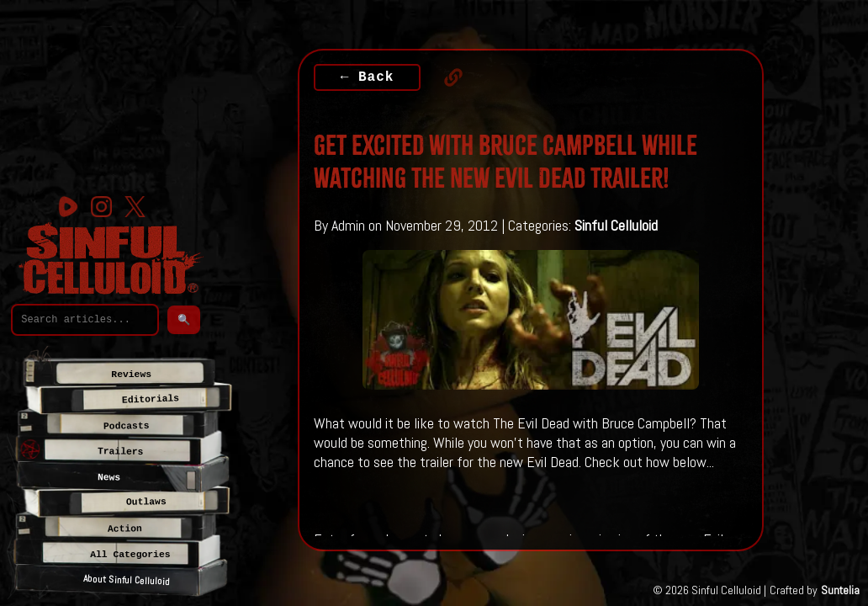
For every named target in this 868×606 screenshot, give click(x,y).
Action (125, 529)
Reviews (131, 375)
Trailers (121, 452)
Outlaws (146, 502)
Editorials (151, 400)
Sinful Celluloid (616, 225)
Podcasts (127, 426)
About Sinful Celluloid (127, 580)
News (109, 477)
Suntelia (840, 590)
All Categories (130, 555)
